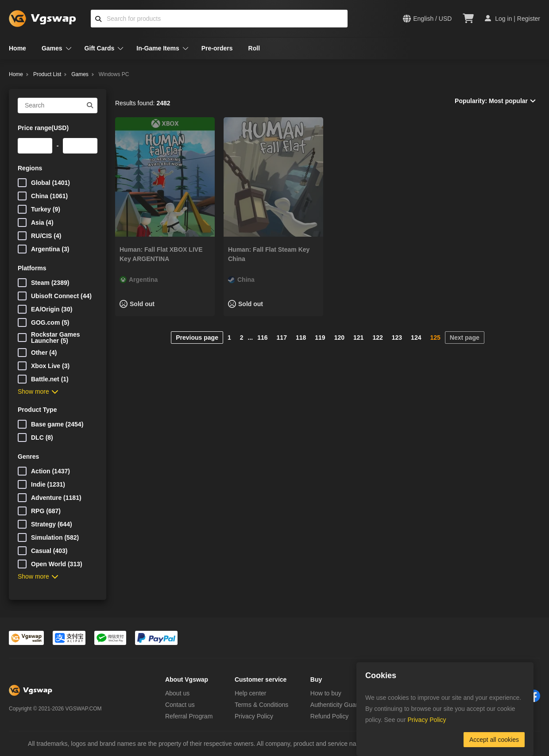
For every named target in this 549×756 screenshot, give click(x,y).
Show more (38, 391)
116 (262, 338)
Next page (465, 338)
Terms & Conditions (261, 705)
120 (339, 338)
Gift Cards (100, 48)
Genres (28, 457)
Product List (47, 74)
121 (358, 338)
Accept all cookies (494, 740)
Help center (251, 693)
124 (416, 338)
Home (17, 48)
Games (52, 48)
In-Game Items (158, 48)
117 (282, 338)
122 (377, 338)
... (251, 338)
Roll (254, 48)
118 (301, 338)
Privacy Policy (254, 716)
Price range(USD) (43, 128)
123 (397, 338)
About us (177, 693)
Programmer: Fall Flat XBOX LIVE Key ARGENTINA (161, 254)
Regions (30, 168)
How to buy (326, 693)
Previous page (197, 338)
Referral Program (189, 716)
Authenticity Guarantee (342, 705)
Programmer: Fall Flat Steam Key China (269, 254)
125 (435, 338)
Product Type (37, 410)
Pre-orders (217, 48)
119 (320, 338)
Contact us (180, 705)
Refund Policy (329, 716)
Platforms (32, 268)
